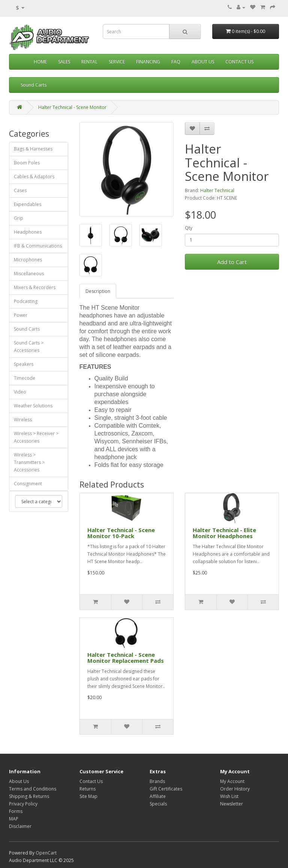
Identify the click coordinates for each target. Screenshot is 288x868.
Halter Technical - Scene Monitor (72, 107)
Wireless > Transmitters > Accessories (29, 462)
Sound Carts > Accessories (29, 347)
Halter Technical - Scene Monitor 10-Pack (121, 533)
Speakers (24, 364)
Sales (64, 62)
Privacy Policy (23, 804)
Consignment (28, 484)
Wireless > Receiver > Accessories (36, 437)
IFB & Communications (38, 246)
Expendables (28, 204)
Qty (189, 228)
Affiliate (158, 796)
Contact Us (239, 62)
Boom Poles (27, 163)
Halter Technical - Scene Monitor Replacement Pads (126, 658)
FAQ (176, 62)
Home (40, 62)
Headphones (28, 232)
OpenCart (46, 853)
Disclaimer (20, 826)
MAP (14, 819)
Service (117, 62)
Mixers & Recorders (35, 287)
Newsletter (232, 804)
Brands (157, 781)
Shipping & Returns (29, 796)
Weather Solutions (33, 406)
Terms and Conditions (33, 789)
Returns (88, 789)
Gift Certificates (166, 789)
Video (20, 392)
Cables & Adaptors (34, 177)
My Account (232, 781)
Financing (148, 62)
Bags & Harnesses (33, 149)
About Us (203, 62)
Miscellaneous (29, 274)
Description (98, 291)
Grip (19, 218)
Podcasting (26, 301)
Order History (235, 789)
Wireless (23, 420)
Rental (89, 62)
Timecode (25, 378)
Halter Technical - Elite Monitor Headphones (224, 533)
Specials (158, 804)
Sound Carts (34, 85)
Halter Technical (217, 190)
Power (21, 315)
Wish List (229, 796)
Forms (16, 811)
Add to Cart (232, 262)
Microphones (28, 260)
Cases (20, 190)
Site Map (88, 796)
